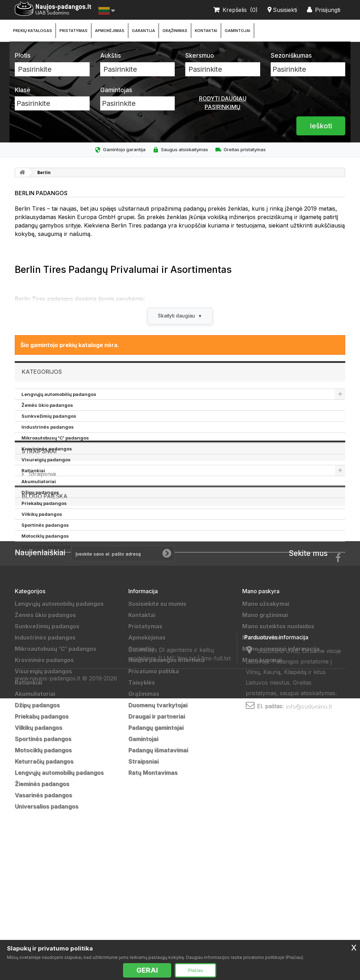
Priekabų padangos (44, 504)
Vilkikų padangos (42, 514)
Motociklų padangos (45, 536)
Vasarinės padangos (43, 923)
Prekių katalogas (33, 31)
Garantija (143, 31)
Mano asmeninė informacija (281, 777)
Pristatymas (73, 31)
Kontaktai (206, 31)
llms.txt (187, 924)
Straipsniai (39, 574)
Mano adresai (261, 766)
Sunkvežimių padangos (49, 416)
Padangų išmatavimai (158, 878)
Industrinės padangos (48, 427)
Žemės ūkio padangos (47, 405)
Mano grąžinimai (265, 743)
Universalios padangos (47, 935)
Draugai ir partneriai (157, 845)
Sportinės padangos (45, 525)
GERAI (147, 970)
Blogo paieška (45, 624)
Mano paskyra (261, 719)
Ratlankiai (33, 471)
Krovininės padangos (47, 449)
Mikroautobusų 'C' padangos (55, 438)
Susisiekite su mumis (157, 732)
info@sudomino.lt (308, 887)
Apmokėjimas (110, 31)
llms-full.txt (216, 924)
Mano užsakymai (266, 732)
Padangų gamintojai (156, 856)
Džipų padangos (40, 493)
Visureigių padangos (46, 460)
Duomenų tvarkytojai (158, 833)
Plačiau (195, 970)
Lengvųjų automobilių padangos (59, 395)
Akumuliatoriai (39, 482)
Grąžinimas (175, 31)
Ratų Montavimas (153, 901)
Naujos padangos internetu (166, 788)
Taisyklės (142, 811)
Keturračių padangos (46, 547)
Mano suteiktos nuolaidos (278, 755)
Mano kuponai (262, 788)
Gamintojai (237, 31)
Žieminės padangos (42, 912)
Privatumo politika (154, 800)
